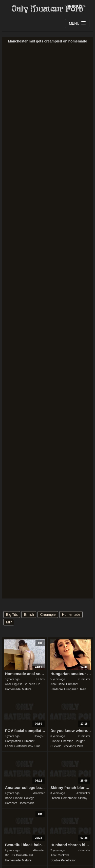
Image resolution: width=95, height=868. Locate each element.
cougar (79, 741)
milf (9, 622)
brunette (29, 684)
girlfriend (20, 746)
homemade (71, 615)
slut (37, 746)
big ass (17, 684)
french (55, 798)
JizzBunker (83, 793)
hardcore (57, 689)
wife (80, 746)
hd (38, 684)
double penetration (63, 860)
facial (9, 746)
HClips (41, 679)
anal (8, 684)
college (29, 798)
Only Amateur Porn (48, 9)
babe (61, 684)
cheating (67, 741)
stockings (69, 746)
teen (83, 689)
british (29, 615)
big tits (12, 615)
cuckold (56, 746)
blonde (55, 741)
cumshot (72, 684)
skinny (83, 798)
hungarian (71, 689)
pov (31, 746)
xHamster (84, 679)
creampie (48, 615)
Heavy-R (39, 736)
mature (26, 689)
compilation (13, 741)
